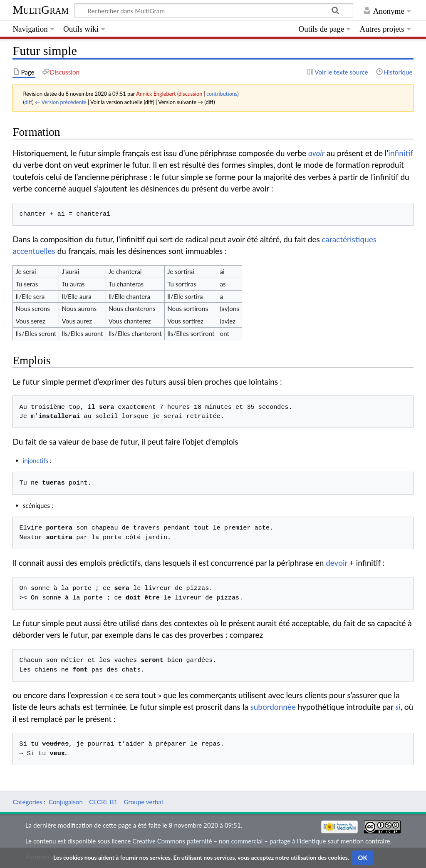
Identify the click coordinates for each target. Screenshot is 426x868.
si (398, 707)
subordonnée (273, 707)
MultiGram (41, 10)
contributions (222, 94)
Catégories (27, 802)
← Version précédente (61, 102)
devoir (337, 563)
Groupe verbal (143, 802)
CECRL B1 (103, 802)
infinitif (400, 153)
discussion (190, 94)
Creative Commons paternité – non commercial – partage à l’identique (229, 841)
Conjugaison (66, 802)
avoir (316, 153)
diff (28, 102)
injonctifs (36, 460)
